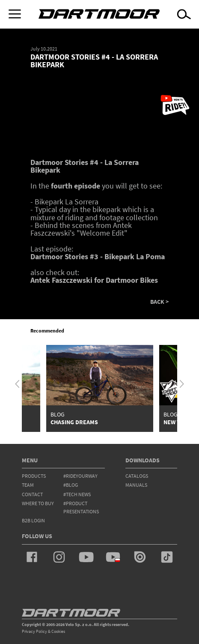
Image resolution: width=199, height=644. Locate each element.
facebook (32, 557)
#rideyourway (80, 476)
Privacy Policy (34, 631)
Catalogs (137, 476)
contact (32, 494)
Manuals (136, 485)
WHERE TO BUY (38, 503)
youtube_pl (113, 557)
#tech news (77, 494)
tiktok (167, 557)
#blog (71, 485)
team (28, 485)
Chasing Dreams (74, 422)
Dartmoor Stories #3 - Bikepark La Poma (98, 256)
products (34, 476)
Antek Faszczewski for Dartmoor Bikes (94, 280)
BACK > (159, 302)
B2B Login (33, 520)
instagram (59, 557)
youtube (86, 557)
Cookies (58, 631)
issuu (140, 557)
